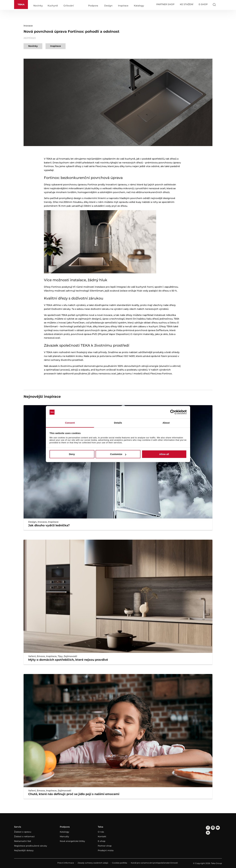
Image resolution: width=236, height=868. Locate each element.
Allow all (164, 454)
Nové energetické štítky (72, 841)
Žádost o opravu (23, 832)
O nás (101, 832)
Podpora (93, 6)
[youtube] (217, 828)
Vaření (32, 656)
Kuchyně (53, 6)
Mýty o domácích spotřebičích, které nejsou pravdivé (68, 660)
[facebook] (208, 828)
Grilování (69, 6)
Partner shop (105, 846)
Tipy (60, 656)
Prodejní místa (106, 850)
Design (108, 6)
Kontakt (102, 836)
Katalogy (139, 6)
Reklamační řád (23, 841)
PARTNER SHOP (165, 4)
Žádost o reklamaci (24, 836)
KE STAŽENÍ (187, 4)
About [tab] (166, 423)
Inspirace (123, 6)
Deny (72, 454)
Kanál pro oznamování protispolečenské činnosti (154, 863)
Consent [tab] (70, 423)
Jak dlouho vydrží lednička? (49, 525)
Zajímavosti (70, 656)
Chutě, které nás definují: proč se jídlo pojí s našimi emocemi (74, 794)
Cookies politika (120, 863)
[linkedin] (208, 832)
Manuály (64, 836)
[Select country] (220, 4)
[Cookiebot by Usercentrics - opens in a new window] (173, 412)
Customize (118, 454)
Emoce (41, 656)
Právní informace (66, 863)
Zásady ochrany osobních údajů (93, 863)
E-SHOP (203, 4)
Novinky (38, 6)
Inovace (28, 26)
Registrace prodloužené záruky (31, 846)
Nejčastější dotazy (24, 850)
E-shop (102, 841)
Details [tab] (118, 423)
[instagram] (213, 828)
